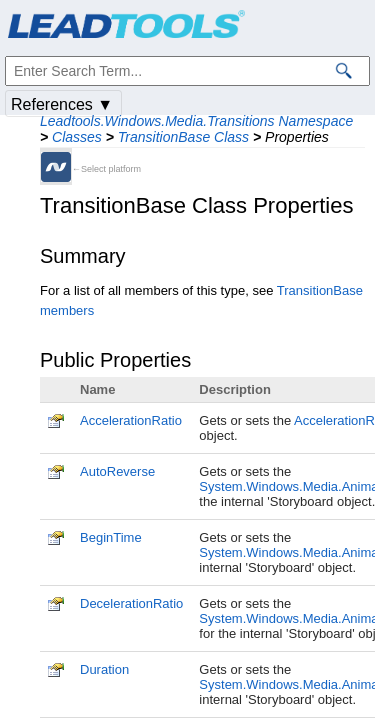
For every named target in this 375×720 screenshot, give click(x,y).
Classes (77, 137)
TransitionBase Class (183, 137)
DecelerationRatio (131, 603)
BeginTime (111, 537)
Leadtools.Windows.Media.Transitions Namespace (196, 121)
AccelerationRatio (131, 420)
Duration (104, 669)
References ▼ (62, 104)
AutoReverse (117, 471)
